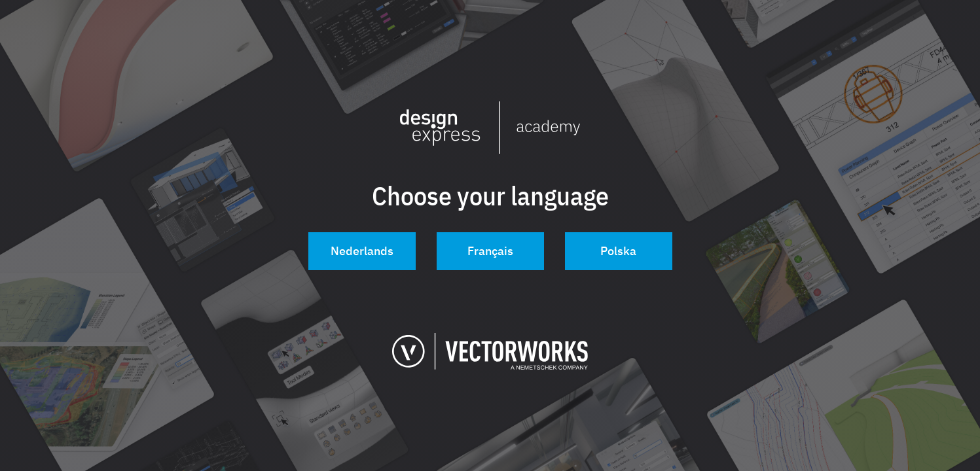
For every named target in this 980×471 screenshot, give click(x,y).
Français (490, 251)
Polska (618, 251)
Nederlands (362, 251)
